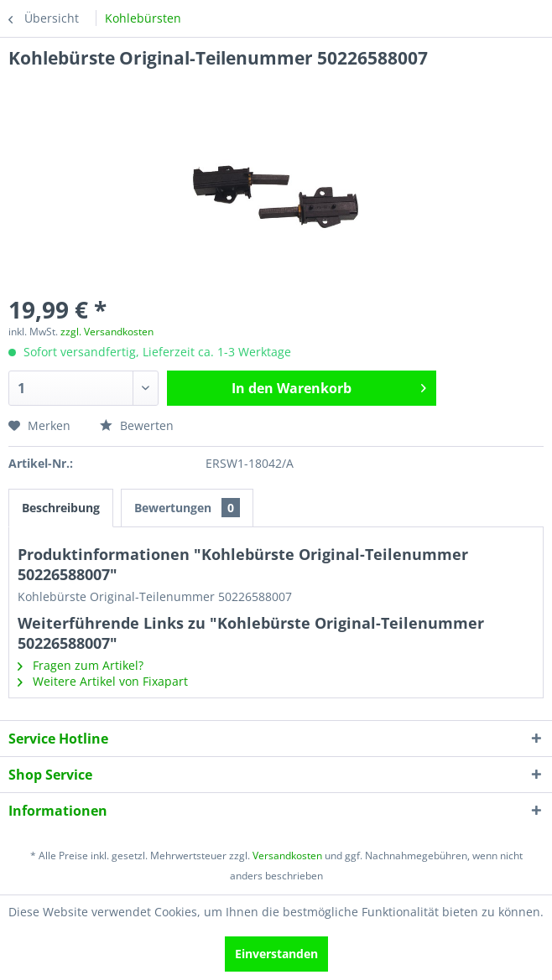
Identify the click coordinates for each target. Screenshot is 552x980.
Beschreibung (61, 508)
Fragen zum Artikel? (81, 665)
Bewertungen (187, 508)
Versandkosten (287, 856)
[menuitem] (143, 18)
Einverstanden (276, 954)
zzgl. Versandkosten (107, 332)
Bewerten (137, 425)
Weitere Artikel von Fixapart (103, 681)
